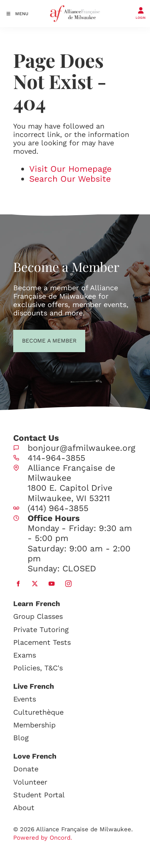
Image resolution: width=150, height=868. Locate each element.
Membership (34, 725)
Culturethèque (38, 712)
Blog (21, 738)
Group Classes (38, 616)
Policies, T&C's (38, 668)
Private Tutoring (41, 629)
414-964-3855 (56, 458)
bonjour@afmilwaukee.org (81, 448)
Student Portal (39, 795)
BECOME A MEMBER (35, 340)
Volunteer (30, 782)
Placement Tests (42, 642)
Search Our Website (70, 179)
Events (25, 699)
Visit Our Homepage (70, 169)
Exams (25, 655)
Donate (26, 769)
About (24, 808)
